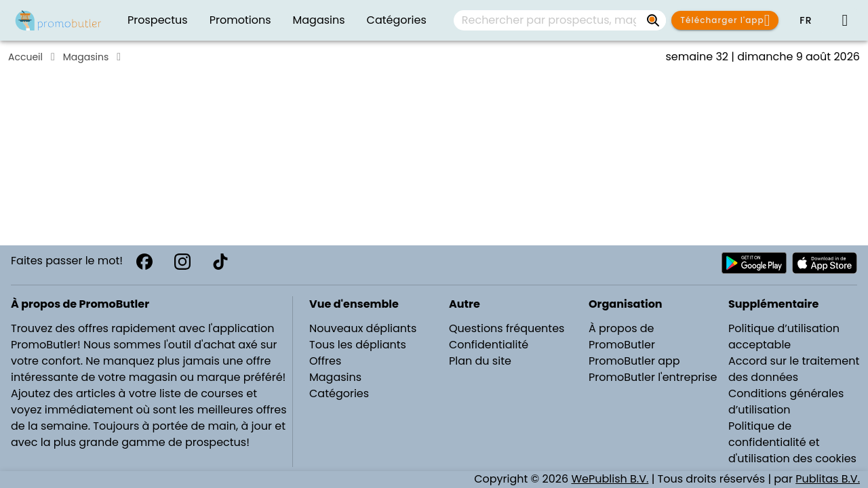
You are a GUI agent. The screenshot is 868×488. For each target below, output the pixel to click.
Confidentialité (489, 345)
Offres (325, 361)
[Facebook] (144, 262)
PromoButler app (634, 361)
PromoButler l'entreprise (653, 377)
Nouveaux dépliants (363, 328)
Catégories (339, 393)
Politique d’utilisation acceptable (784, 337)
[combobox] (560, 20)
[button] (806, 20)
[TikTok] (220, 262)
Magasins (86, 57)
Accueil (25, 57)
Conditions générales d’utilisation (786, 402)
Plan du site (480, 361)
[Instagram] (182, 262)
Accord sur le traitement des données (794, 369)
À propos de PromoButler (622, 337)
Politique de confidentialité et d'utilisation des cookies (792, 442)
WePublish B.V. (610, 479)
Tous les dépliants (358, 345)
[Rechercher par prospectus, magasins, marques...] (654, 20)
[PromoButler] (58, 20)
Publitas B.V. (828, 479)
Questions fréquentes (507, 328)
